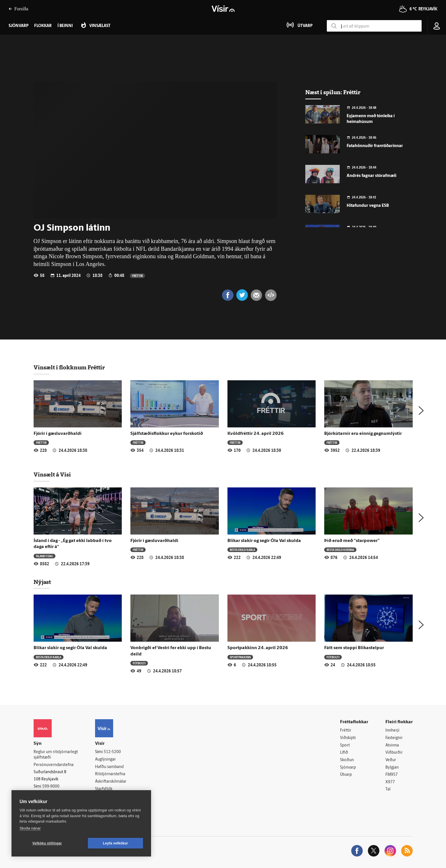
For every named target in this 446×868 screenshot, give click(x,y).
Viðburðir (394, 753)
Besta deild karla (242, 550)
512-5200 (112, 752)
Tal (388, 789)
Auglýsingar (105, 760)
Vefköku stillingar (47, 843)
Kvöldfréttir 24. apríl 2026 (256, 434)
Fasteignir (394, 738)
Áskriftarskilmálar (111, 782)
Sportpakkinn (240, 657)
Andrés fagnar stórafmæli (371, 176)
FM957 (392, 775)
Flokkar (43, 26)
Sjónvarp (348, 768)
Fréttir (137, 276)
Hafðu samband (109, 767)
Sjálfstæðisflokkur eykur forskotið (167, 434)
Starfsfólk (104, 789)
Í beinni (65, 26)
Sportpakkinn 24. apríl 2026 (258, 648)
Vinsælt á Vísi (52, 474)
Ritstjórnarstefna (110, 774)
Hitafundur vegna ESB (368, 206)
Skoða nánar (30, 828)
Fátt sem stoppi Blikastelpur (354, 648)
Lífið (344, 753)
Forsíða (18, 9)
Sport (345, 745)
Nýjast (42, 582)
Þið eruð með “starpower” (352, 541)
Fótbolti (139, 663)
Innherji (392, 731)
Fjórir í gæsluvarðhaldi (58, 434)
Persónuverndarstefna (54, 765)
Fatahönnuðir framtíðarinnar (375, 146)
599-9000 (51, 787)
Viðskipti (348, 738)
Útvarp (346, 775)
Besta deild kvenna (340, 550)
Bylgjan (392, 768)
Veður (391, 760)
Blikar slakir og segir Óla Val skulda (264, 541)
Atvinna (392, 745)
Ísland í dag (45, 556)
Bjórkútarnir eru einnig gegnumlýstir (363, 434)
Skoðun (347, 760)
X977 (390, 782)
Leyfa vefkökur (115, 843)
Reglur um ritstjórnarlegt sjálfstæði (56, 755)
